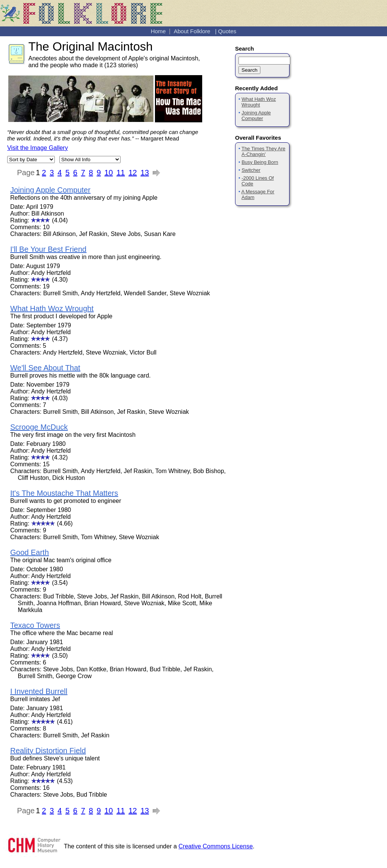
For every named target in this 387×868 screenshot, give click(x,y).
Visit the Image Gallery (38, 148)
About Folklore (192, 31)
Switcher (251, 170)
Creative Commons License (216, 846)
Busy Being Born (260, 162)
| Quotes (226, 31)
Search (249, 70)
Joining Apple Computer (256, 116)
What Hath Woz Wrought (259, 102)
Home (158, 31)
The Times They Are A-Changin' (263, 151)
